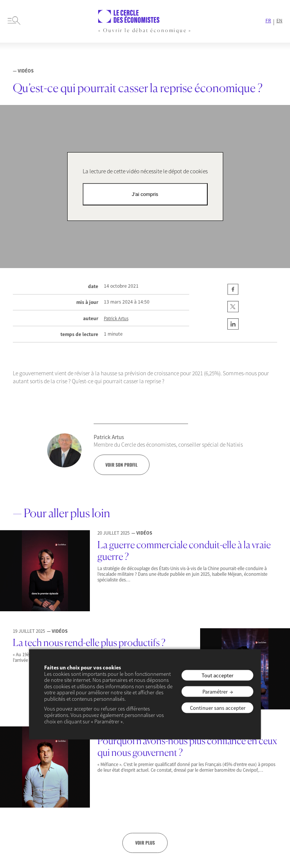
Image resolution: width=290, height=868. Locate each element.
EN (279, 21)
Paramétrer (215, 692)
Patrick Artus (116, 318)
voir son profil (121, 465)
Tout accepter (217, 675)
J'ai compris (145, 194)
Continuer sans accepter (218, 708)
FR (268, 21)
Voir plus (145, 843)
